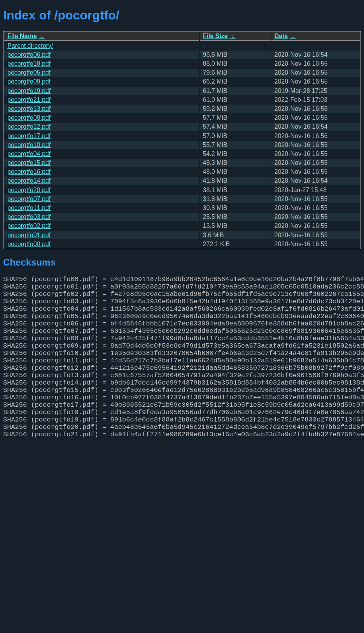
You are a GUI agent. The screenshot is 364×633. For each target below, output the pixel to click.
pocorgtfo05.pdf (29, 73)
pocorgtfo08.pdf (29, 118)
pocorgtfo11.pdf (29, 208)
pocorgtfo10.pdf (29, 145)
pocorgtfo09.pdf (29, 81)
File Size (215, 36)
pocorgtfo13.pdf (29, 109)
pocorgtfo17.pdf (29, 136)
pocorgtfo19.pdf (29, 91)
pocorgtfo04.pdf (29, 154)
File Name (22, 36)
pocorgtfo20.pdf (29, 190)
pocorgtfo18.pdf (29, 64)
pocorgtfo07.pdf (29, 199)
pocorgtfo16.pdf (29, 172)
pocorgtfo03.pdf (29, 217)
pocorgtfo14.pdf (29, 181)
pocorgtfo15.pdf (29, 163)
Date (281, 36)
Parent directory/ (30, 46)
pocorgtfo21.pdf (29, 100)
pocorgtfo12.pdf (29, 127)
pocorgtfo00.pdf (29, 244)
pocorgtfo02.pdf (29, 226)
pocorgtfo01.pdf (29, 235)
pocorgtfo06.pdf (29, 55)
